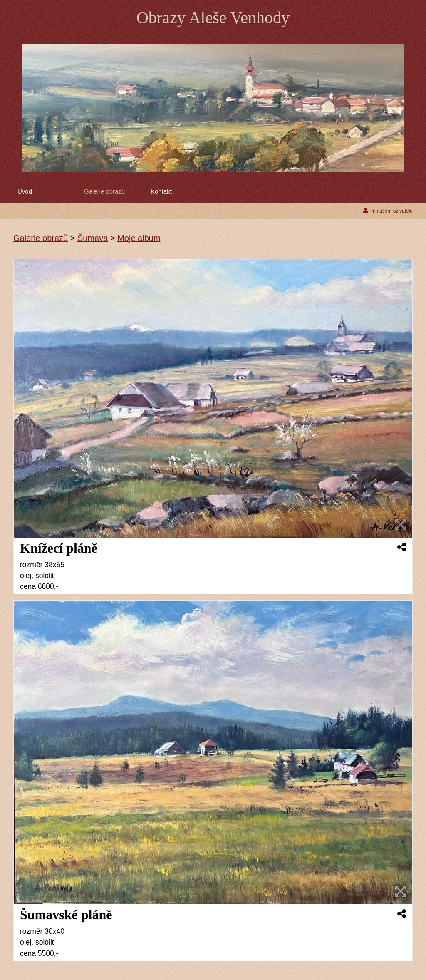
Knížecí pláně (59, 548)
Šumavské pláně (66, 915)
